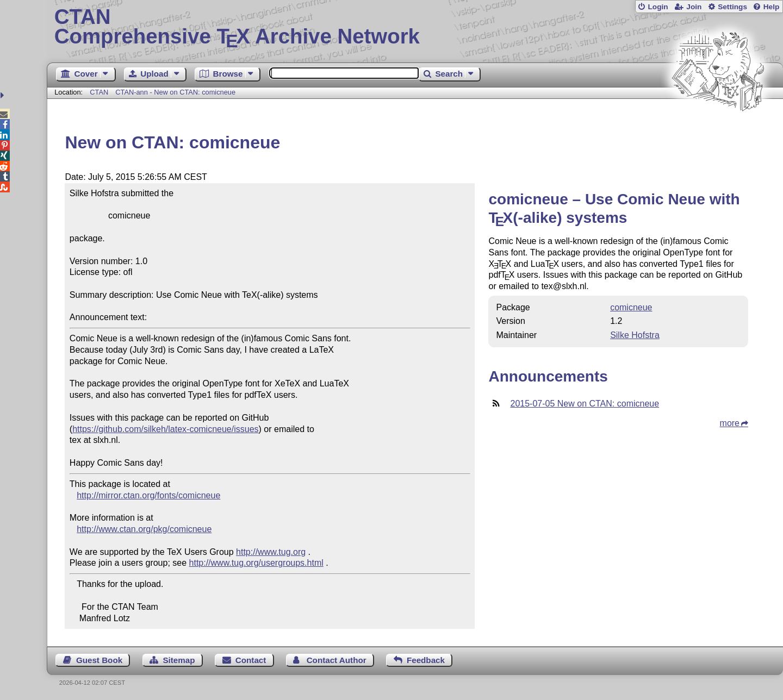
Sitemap (179, 660)
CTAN (99, 92)
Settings (732, 7)
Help (772, 7)
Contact (251, 660)
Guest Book (99, 660)
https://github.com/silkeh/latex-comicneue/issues (165, 429)
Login (658, 7)
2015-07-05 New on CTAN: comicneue (585, 404)
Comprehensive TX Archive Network (415, 27)
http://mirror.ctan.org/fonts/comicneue (148, 495)
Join (694, 7)
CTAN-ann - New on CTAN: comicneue (175, 92)
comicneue (631, 307)
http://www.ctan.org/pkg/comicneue (144, 529)
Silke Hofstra (635, 335)
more (730, 423)
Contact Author (337, 660)
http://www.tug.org (271, 552)
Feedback (426, 660)
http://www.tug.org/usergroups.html (256, 563)
